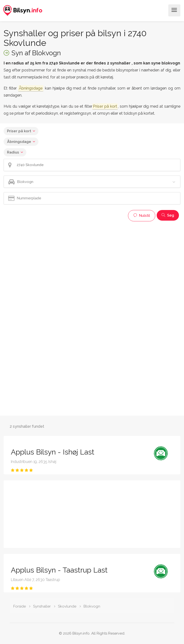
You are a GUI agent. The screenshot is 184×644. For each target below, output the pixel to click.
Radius (13, 152)
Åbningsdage (19, 142)
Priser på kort (19, 131)
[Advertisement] (92, 258)
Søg (168, 215)
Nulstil (142, 216)
